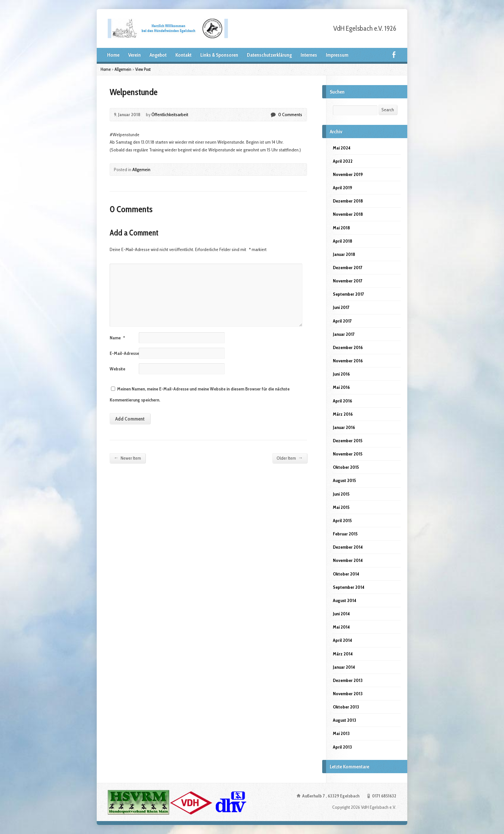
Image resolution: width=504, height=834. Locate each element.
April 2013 (342, 747)
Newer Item (127, 458)
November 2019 (348, 174)
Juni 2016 (341, 374)
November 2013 (348, 694)
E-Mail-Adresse (126, 353)
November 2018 (348, 214)
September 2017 (348, 294)
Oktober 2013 (346, 707)
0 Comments (273, 115)
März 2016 (343, 414)
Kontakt (183, 55)
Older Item (290, 458)
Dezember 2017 (348, 268)
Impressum (337, 55)
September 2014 (349, 587)
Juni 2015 (341, 494)
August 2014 (345, 600)
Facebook (394, 55)
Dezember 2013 (348, 680)
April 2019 (342, 188)
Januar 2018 (344, 254)
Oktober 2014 (346, 574)
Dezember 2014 (348, 547)
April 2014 (342, 640)
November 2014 (348, 560)
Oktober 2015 (346, 467)
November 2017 (348, 281)
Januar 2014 (344, 667)
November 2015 (348, 454)
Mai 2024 (342, 148)
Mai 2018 (341, 228)
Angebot (158, 55)
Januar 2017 (344, 334)
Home (113, 55)
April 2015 (342, 521)
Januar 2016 (344, 427)
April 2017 (342, 321)
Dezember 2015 (348, 441)
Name (117, 338)
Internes (309, 55)
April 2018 (343, 241)
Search (388, 110)
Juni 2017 (341, 307)
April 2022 (343, 161)
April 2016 (342, 401)
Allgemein (123, 69)
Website (117, 369)
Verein (134, 55)
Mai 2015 (341, 507)
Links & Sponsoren (219, 55)
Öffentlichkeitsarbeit (170, 115)
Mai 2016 (341, 387)
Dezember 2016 (348, 347)
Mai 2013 (341, 733)
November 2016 (348, 361)
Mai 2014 (341, 627)
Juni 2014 (341, 614)
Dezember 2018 (348, 201)
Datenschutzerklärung (269, 55)
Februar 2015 (345, 534)
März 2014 (343, 654)
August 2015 (344, 480)
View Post (143, 69)
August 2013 (345, 720)
